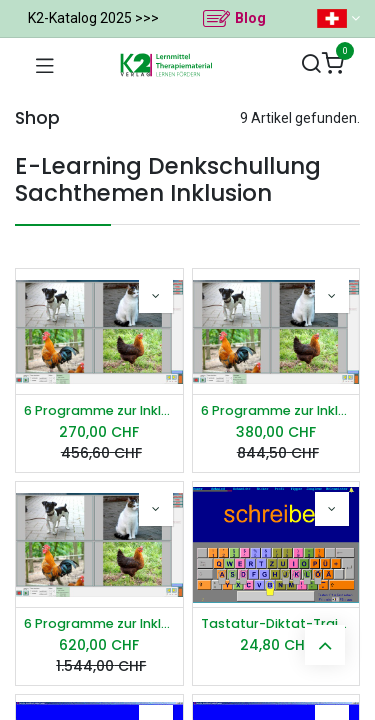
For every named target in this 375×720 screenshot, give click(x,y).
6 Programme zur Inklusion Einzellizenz (99, 410)
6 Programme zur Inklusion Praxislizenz (276, 410)
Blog (250, 18)
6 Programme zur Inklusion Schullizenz (99, 623)
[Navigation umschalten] (45, 65)
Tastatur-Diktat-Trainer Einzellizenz (276, 623)
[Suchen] (311, 64)
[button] (156, 296)
